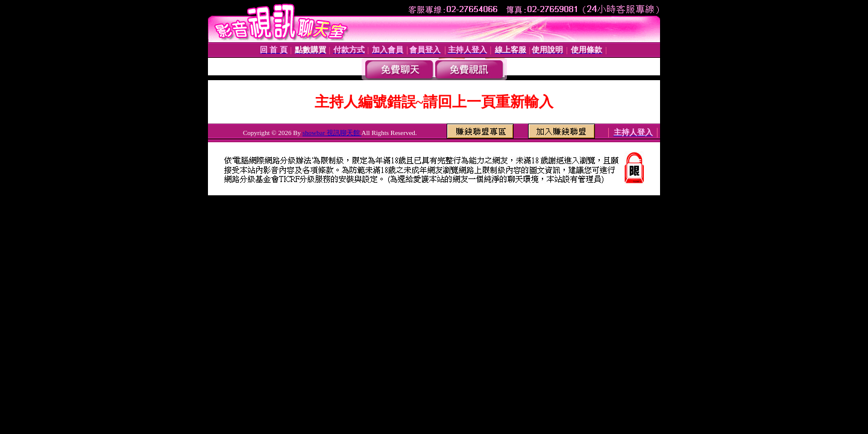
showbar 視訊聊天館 (332, 133)
